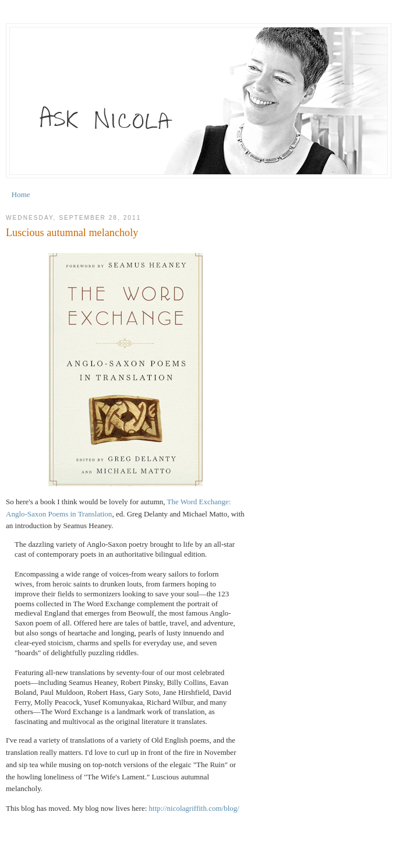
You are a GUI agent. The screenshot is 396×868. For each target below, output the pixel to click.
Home (21, 194)
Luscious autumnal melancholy (72, 233)
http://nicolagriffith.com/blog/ (194, 808)
